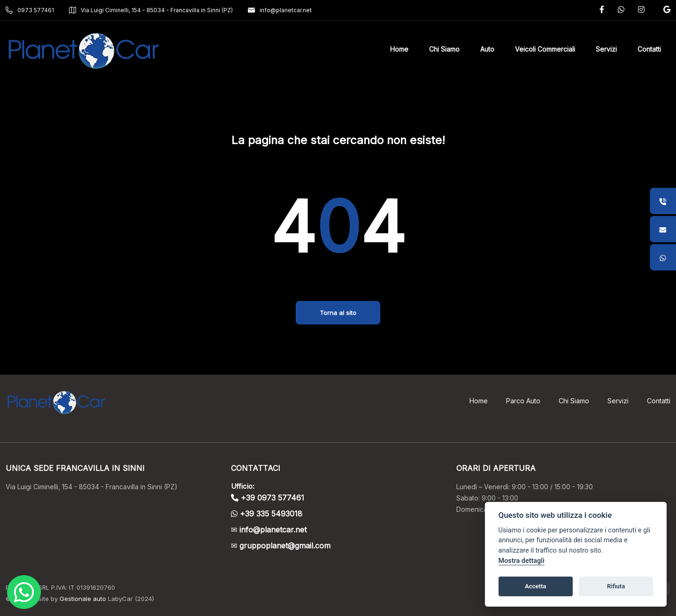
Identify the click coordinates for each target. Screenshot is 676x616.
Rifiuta (616, 586)
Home (479, 401)
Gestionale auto (83, 599)
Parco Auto (523, 401)
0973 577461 (30, 10)
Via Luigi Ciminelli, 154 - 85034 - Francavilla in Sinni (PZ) (151, 10)
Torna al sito (338, 313)
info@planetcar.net (280, 10)
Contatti (659, 401)
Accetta (535, 586)
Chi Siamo (574, 401)
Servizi (618, 401)
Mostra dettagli (522, 561)
